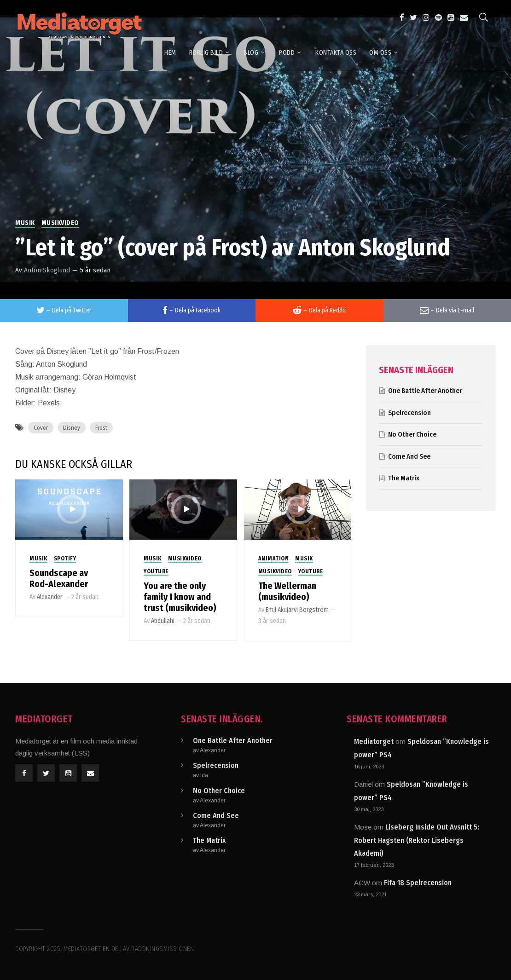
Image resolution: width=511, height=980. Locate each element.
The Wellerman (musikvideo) (287, 591)
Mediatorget (374, 741)
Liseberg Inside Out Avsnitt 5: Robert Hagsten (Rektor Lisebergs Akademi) (417, 840)
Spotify (65, 559)
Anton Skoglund (47, 270)
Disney (72, 428)
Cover (41, 428)
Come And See (409, 456)
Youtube (156, 571)
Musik (25, 223)
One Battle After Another (425, 391)
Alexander (50, 597)
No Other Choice (412, 434)
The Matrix (404, 478)
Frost (101, 428)
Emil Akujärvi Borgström (297, 610)
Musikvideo (60, 223)
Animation (274, 559)
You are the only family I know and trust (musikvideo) (180, 597)
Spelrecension (409, 413)
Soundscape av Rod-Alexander (59, 578)
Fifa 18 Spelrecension (418, 883)
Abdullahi (163, 621)
